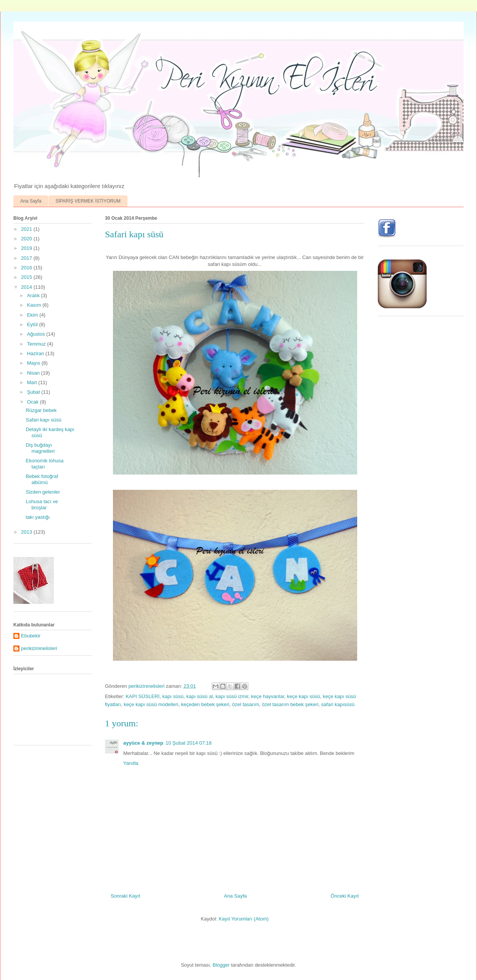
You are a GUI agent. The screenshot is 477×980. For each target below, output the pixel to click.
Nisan (34, 373)
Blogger (221, 965)
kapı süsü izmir (232, 696)
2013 (27, 532)
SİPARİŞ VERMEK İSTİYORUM (88, 201)
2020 (27, 239)
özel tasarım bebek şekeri (290, 704)
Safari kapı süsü (43, 420)
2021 (27, 229)
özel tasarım (246, 704)
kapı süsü (173, 696)
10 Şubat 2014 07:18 (189, 743)
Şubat (34, 392)
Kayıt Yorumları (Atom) (244, 919)
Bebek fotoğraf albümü (42, 479)
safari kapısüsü (338, 704)
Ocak (34, 402)
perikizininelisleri (39, 648)
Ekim (33, 315)
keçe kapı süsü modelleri (151, 704)
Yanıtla (131, 763)
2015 (27, 277)
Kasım (35, 305)
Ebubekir (31, 636)
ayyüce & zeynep (143, 743)
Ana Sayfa (31, 201)
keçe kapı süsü (304, 696)
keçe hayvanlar (268, 696)
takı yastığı (38, 517)
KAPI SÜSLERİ (143, 696)
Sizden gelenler (43, 492)
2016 (27, 268)
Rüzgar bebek (41, 410)
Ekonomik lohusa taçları (44, 464)
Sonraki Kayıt (125, 896)
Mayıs (34, 363)
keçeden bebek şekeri (205, 704)
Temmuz (37, 344)
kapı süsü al (199, 696)
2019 (27, 248)
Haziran (36, 353)
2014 (27, 287)
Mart (33, 382)
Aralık (34, 295)
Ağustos (37, 334)
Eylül (33, 324)
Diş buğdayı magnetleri (40, 448)
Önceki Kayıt (345, 896)
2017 (27, 258)
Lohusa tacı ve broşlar (42, 504)
